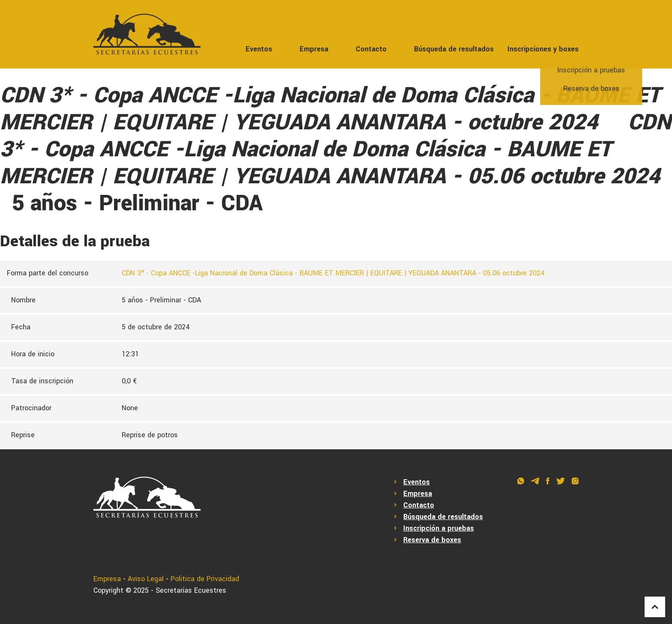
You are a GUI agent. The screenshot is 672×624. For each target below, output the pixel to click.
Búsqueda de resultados (454, 49)
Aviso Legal (146, 579)
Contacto (371, 49)
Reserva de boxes (432, 540)
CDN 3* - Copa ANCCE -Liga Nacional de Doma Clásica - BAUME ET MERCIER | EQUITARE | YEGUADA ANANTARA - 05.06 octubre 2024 (333, 273)
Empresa (314, 49)
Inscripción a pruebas (439, 528)
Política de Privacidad (205, 579)
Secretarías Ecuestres (191, 590)
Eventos (259, 49)
